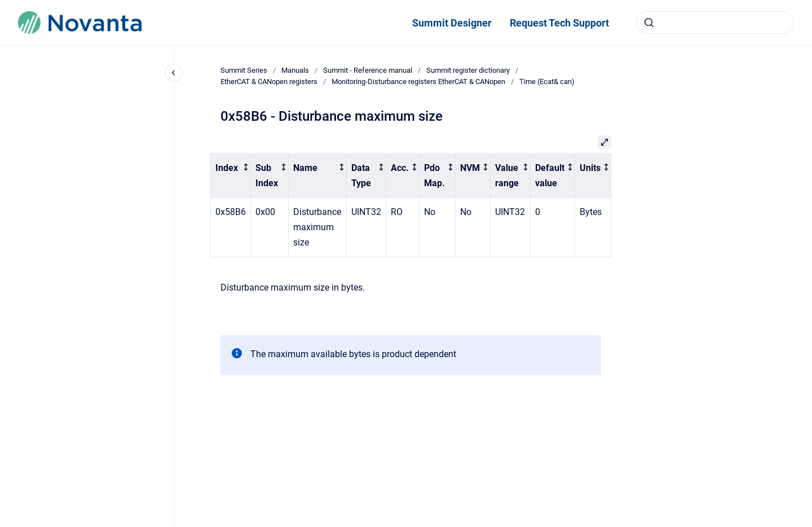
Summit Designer (452, 23)
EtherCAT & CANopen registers (269, 82)
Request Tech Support (559, 23)
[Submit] (649, 23)
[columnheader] (231, 176)
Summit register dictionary (468, 70)
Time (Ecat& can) (547, 82)
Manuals (295, 70)
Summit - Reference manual (368, 70)
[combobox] (715, 23)
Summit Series (244, 70)
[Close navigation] (174, 73)
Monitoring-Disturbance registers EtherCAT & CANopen (418, 82)
